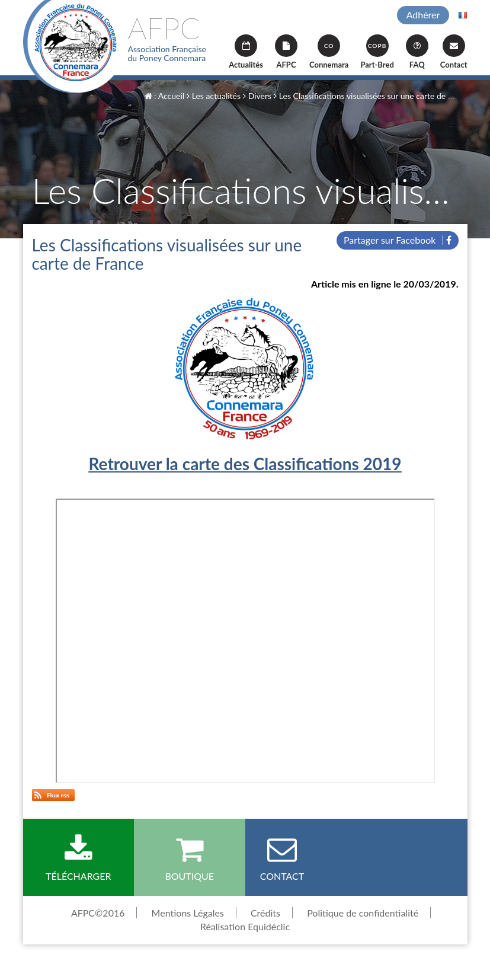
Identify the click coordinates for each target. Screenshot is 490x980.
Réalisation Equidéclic (245, 926)
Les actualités (214, 96)
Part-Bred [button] (377, 52)
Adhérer (423, 15)
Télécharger (79, 858)
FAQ (417, 52)
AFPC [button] (286, 52)
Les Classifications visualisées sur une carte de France (373, 96)
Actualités (246, 52)
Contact (454, 52)
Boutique (190, 858)
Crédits (265, 913)
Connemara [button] (329, 52)
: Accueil (165, 96)
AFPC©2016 (98, 913)
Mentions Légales (188, 913)
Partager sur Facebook (398, 240)
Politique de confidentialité (363, 913)
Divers (257, 96)
